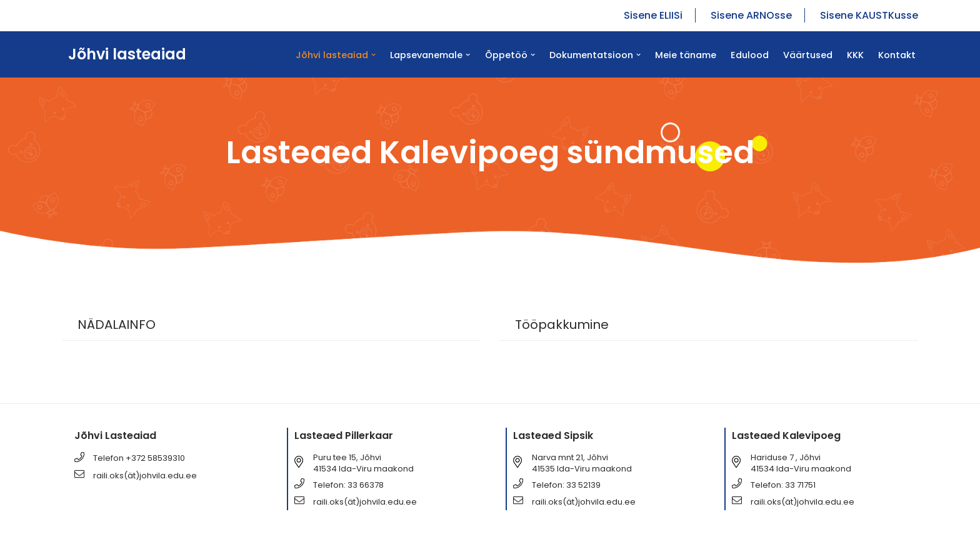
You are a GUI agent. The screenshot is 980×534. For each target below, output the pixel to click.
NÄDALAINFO (117, 325)
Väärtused (808, 55)
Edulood (750, 55)
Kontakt (897, 55)
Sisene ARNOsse (751, 15)
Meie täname (686, 55)
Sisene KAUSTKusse (869, 15)
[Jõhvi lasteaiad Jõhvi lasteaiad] (124, 54)
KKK (855, 55)
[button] (373, 55)
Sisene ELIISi (653, 15)
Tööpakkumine (562, 325)
